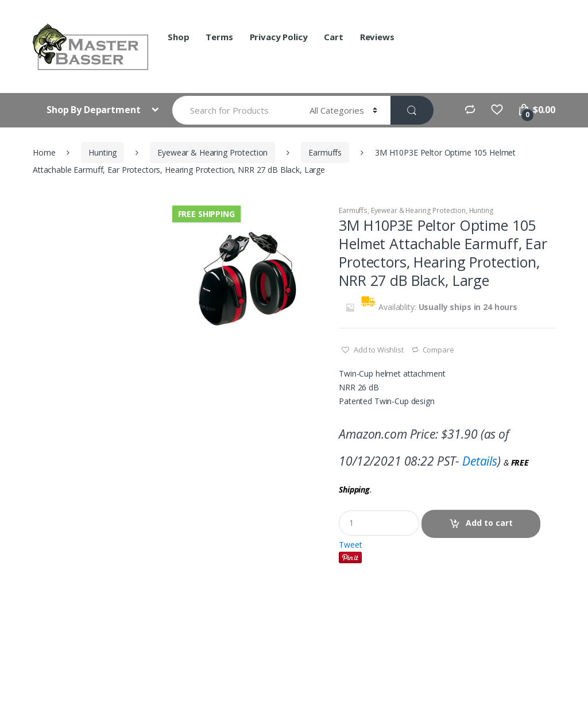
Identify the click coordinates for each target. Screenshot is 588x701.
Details (480, 461)
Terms (219, 37)
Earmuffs (325, 152)
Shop (178, 37)
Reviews (377, 37)
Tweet (350, 545)
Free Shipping (206, 214)
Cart (333, 37)
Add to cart (489, 523)
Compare (438, 350)
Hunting (102, 152)
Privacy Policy (279, 37)
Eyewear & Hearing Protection (212, 152)
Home (44, 152)
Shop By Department (94, 110)
